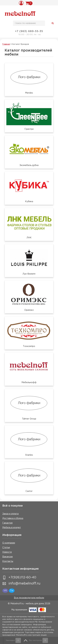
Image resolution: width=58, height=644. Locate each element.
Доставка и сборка (13, 518)
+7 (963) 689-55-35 (29, 31)
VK (5, 591)
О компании (9, 543)
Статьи (6, 548)
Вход (22, 3)
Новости (7, 552)
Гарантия (7, 523)
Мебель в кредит (12, 528)
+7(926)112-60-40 (22, 577)
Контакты (8, 561)
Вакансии (8, 557)
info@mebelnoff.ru (24, 584)
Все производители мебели (29, 598)
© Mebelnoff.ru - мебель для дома (26, 604)
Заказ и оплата (10, 514)
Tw (12, 591)
